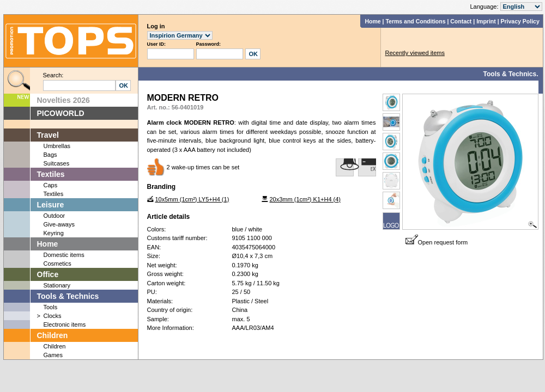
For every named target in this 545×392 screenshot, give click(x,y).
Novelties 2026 (63, 100)
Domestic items (64, 255)
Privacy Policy (520, 21)
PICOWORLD (61, 113)
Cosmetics (57, 264)
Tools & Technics (68, 296)
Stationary (57, 285)
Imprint (486, 21)
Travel (48, 135)
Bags (50, 155)
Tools (51, 307)
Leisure (51, 205)
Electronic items (65, 324)
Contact (461, 21)
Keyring (54, 233)
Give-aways (59, 224)
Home (373, 21)
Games (53, 355)
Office (48, 274)
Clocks (53, 316)
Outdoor (55, 216)
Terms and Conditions (415, 21)
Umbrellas (57, 146)
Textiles (51, 174)
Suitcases (57, 163)
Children (53, 335)
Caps (51, 185)
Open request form (437, 242)
